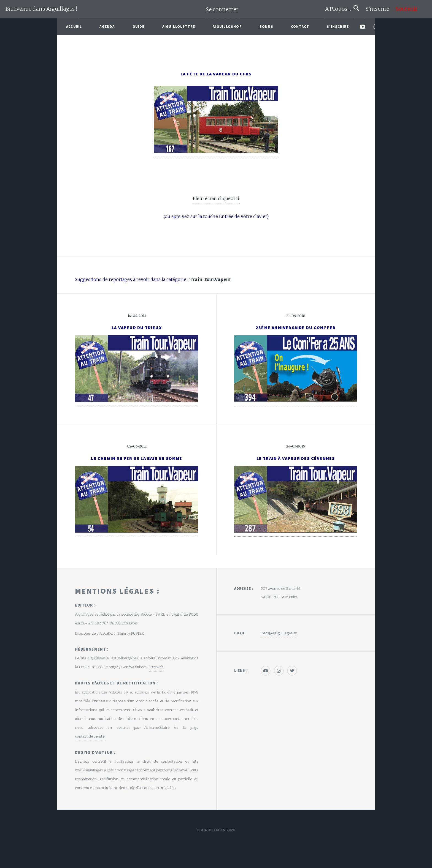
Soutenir (407, 9)
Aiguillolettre (179, 26)
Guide (139, 26)
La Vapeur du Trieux (137, 327)
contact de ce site (90, 736)
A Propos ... (339, 9)
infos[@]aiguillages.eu (279, 633)
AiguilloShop (227, 26)
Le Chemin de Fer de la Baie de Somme (137, 458)
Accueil (74, 26)
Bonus (266, 26)
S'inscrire (380, 9)
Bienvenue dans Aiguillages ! (41, 9)
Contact (300, 26)
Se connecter (222, 9)
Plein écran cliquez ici (216, 198)
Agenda (107, 26)
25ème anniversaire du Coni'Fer (296, 327)
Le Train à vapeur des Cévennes (296, 458)
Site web (156, 667)
